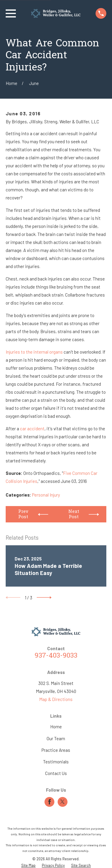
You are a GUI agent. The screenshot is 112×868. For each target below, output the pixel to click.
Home (56, 727)
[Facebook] (50, 802)
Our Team (56, 738)
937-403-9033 (56, 656)
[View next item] (44, 598)
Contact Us (56, 773)
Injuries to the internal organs (34, 352)
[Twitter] (62, 802)
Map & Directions (56, 699)
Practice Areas (56, 750)
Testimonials (56, 762)
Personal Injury (46, 495)
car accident (32, 429)
